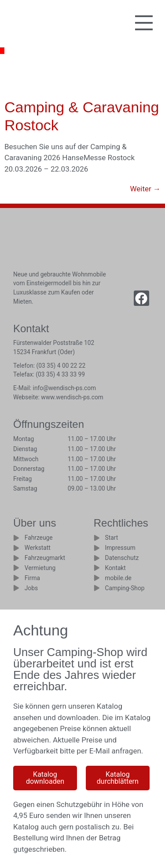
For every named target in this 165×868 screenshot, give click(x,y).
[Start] (97, 538)
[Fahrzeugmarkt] (16, 558)
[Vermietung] (16, 568)
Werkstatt (38, 548)
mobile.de (118, 578)
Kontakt (115, 568)
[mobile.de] (97, 578)
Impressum (120, 548)
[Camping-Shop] (97, 588)
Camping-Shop (125, 588)
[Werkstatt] (16, 548)
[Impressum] (97, 548)
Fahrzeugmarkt (45, 558)
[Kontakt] (97, 568)
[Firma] (16, 578)
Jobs (31, 588)
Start (111, 538)
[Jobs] (16, 588)
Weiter (145, 189)
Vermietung (40, 568)
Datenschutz (122, 558)
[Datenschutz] (97, 558)
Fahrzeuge (39, 538)
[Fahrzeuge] (16, 538)
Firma (32, 578)
